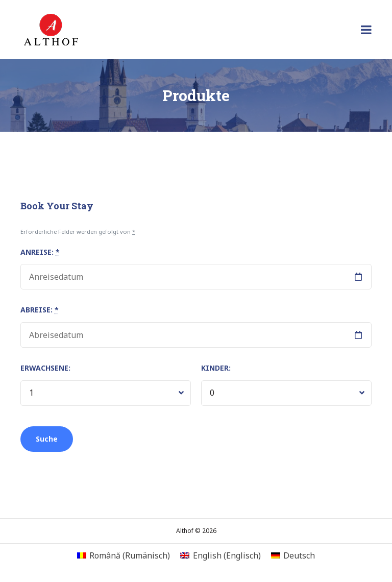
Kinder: (216, 368)
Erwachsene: (45, 368)
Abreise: (40, 310)
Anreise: (40, 252)
